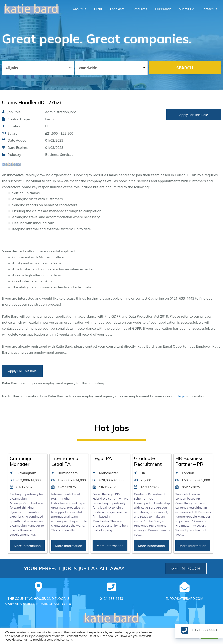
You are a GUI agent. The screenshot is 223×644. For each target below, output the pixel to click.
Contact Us (209, 9)
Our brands (163, 9)
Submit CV (186, 9)
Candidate (117, 9)
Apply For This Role (194, 115)
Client (98, 9)
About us (80, 9)
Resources (140, 9)
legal (182, 396)
